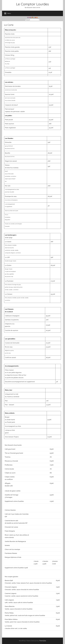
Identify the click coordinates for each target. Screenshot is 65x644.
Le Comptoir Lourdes (32, 4)
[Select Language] (33, 20)
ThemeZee (43, 641)
